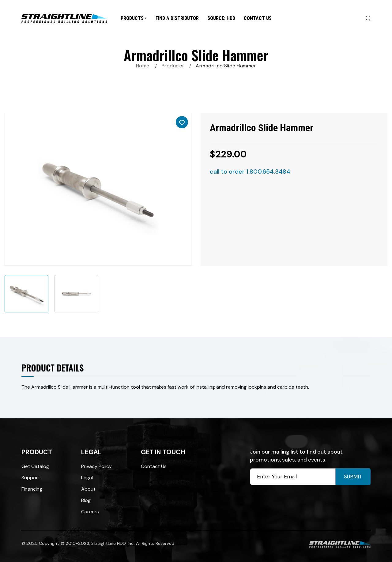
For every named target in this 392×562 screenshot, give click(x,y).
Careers (90, 512)
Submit (353, 477)
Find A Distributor (177, 18)
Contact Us (258, 18)
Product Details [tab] (53, 368)
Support (31, 478)
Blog (86, 500)
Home (143, 66)
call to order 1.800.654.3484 (250, 172)
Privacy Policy (96, 466)
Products (173, 66)
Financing (32, 489)
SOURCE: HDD (221, 18)
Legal (87, 478)
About (88, 489)
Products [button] (134, 18)
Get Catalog (35, 466)
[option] (98, 189)
